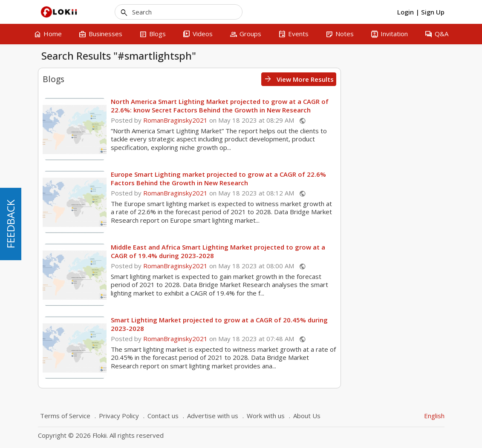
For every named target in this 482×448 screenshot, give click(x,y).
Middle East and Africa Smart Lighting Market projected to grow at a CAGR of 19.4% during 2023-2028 (321, 251)
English (434, 416)
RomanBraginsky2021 (279, 120)
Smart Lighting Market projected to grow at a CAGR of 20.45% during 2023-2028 (322, 324)
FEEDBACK (10, 224)
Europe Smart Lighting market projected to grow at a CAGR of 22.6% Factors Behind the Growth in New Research (322, 178)
